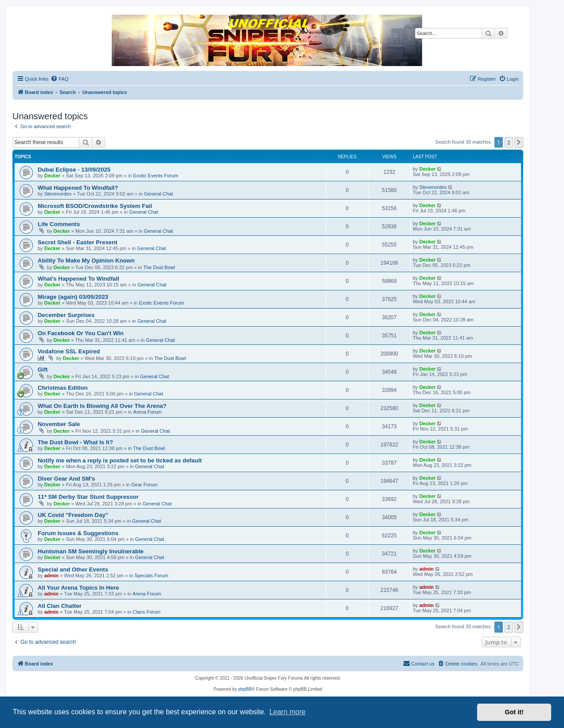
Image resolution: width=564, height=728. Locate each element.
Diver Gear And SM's (66, 479)
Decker (53, 176)
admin (51, 575)
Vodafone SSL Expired (69, 351)
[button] (519, 142)
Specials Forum (151, 575)
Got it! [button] (514, 712)
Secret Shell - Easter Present (78, 242)
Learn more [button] (287, 712)
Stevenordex (58, 194)
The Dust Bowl (159, 267)
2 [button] (509, 142)
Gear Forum (144, 485)
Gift (43, 370)
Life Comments (59, 224)
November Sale (59, 424)
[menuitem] (59, 79)
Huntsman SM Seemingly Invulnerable (91, 551)
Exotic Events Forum (155, 176)
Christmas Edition (63, 388)
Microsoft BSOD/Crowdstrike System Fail (95, 206)
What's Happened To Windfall (78, 279)
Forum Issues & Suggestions (78, 533)
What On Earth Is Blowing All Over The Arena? (102, 406)
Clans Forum (147, 612)
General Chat (159, 194)
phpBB (245, 689)
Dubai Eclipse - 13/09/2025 (74, 170)
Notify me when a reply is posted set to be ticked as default (120, 460)
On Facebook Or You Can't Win (81, 333)
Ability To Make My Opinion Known (86, 260)
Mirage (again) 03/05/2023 (73, 297)
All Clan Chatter (60, 606)
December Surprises (66, 315)
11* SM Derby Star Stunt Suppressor (88, 497)
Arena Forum (147, 412)
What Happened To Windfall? (78, 188)
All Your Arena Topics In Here (78, 588)
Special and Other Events (73, 569)
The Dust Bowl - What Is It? (75, 442)
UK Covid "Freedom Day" (73, 515)
